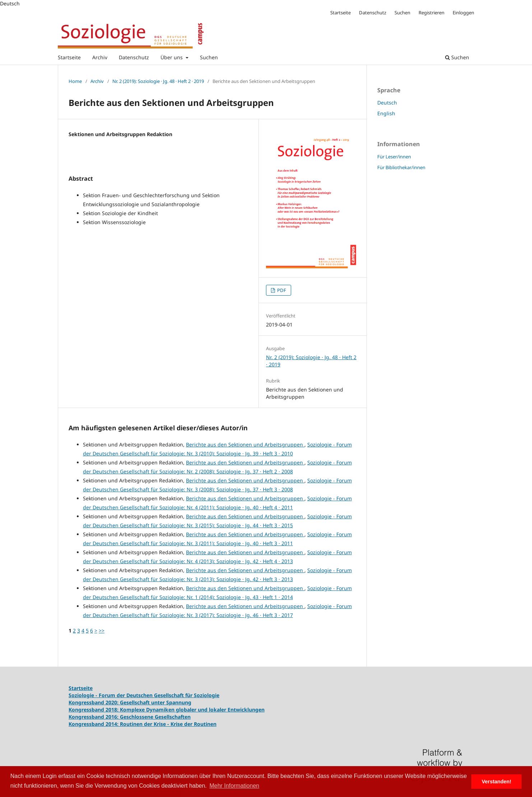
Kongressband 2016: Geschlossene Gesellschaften (130, 717)
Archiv (100, 57)
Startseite (69, 57)
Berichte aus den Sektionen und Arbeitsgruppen (245, 444)
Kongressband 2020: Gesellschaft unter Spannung (130, 702)
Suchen (209, 57)
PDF (281, 290)
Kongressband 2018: (94, 710)
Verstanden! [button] (496, 782)
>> (102, 631)
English (386, 113)
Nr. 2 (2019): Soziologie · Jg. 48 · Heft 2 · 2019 (158, 81)
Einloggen (463, 13)
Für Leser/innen (394, 157)
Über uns (172, 57)
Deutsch (387, 103)
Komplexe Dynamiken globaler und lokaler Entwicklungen (192, 710)
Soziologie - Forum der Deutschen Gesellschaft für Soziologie (144, 695)
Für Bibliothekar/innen (401, 167)
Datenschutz (134, 57)
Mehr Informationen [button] (234, 786)
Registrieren (431, 13)
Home (75, 81)
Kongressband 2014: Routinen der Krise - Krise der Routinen (143, 724)
